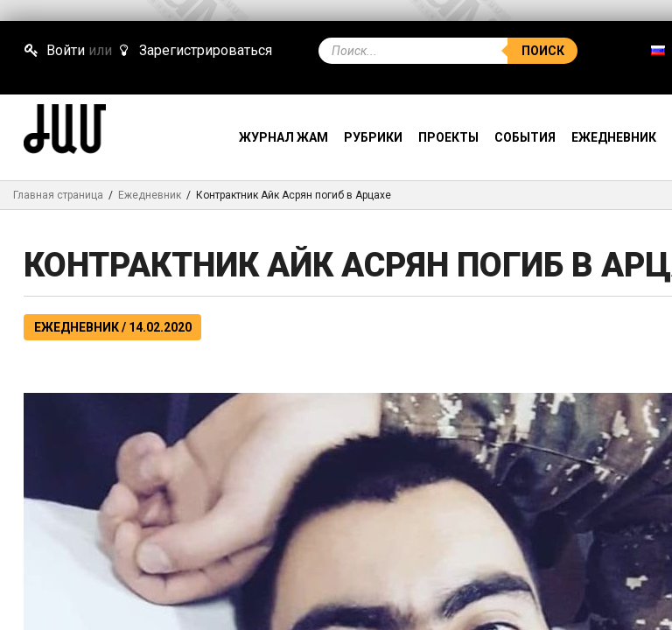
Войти (54, 50)
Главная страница (58, 195)
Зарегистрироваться (193, 50)
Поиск (543, 51)
